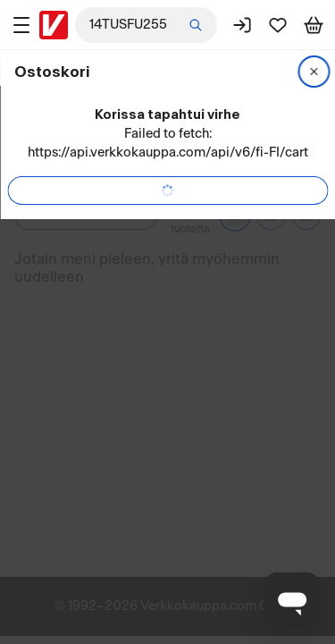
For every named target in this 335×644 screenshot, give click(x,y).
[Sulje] (314, 72)
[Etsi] (196, 25)
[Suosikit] (278, 25)
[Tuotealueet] (21, 25)
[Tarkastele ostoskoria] (314, 25)
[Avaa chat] (292, 601)
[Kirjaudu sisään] (242, 25)
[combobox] (146, 25)
